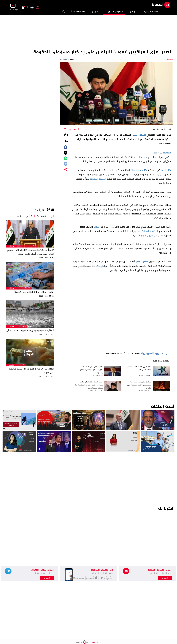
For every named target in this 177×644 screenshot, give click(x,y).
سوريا (96, 227)
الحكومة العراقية (150, 231)
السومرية (167, 153)
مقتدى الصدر (139, 135)
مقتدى (144, 157)
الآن (52, 216)
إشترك (47, 578)
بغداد (155, 153)
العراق (140, 209)
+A (66, 135)
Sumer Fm (79, 12)
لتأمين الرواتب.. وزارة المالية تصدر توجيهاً (34, 292)
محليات (11, 246)
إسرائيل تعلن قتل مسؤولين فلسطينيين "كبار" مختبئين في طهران (139, 385)
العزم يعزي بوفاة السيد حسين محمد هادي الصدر (139, 368)
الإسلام (99, 266)
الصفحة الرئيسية (151, 12)
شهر (19, 216)
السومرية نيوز (114, 12)
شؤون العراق (147, 236)
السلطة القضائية (98, 179)
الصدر (137, 157)
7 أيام (29, 216)
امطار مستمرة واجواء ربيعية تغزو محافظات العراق (30, 330)
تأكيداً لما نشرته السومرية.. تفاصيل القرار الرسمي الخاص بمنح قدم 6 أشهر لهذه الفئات (30, 252)
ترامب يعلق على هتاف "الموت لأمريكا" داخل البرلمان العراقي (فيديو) (91, 370)
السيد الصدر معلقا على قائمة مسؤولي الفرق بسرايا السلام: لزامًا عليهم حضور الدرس (89, 385)
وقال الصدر (166, 170)
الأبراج (95, 12)
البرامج (133, 12)
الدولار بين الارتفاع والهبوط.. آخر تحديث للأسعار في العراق (31, 371)
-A (66, 141)
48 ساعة (41, 216)
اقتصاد (12, 365)
